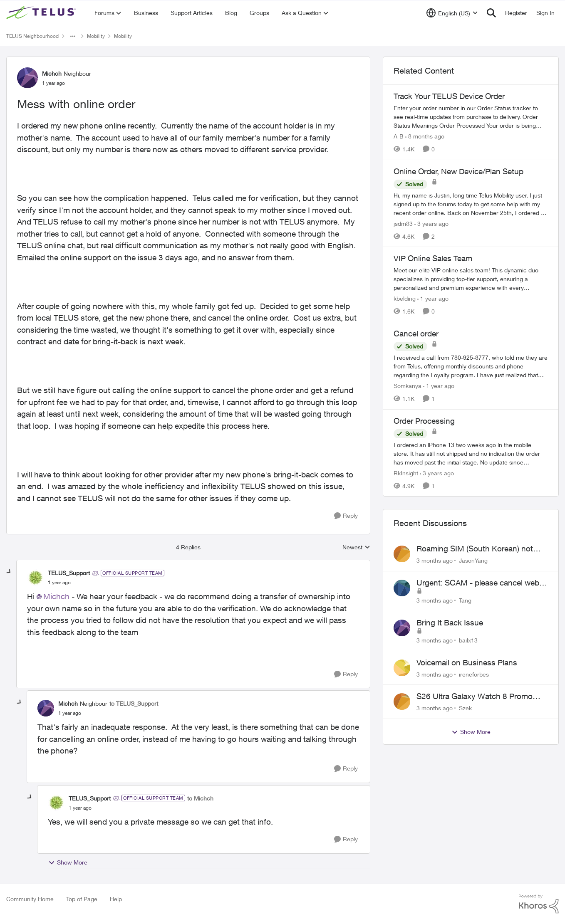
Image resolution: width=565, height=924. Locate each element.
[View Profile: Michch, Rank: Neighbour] (27, 78)
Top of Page (82, 899)
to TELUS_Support (134, 703)
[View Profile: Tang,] (402, 588)
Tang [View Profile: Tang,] (465, 600)
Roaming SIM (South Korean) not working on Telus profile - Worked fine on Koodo (475, 549)
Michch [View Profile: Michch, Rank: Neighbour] (52, 73)
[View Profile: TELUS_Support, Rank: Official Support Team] (35, 578)
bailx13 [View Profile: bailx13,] (468, 640)
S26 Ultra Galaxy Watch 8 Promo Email (475, 697)
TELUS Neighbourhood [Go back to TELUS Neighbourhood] (32, 36)
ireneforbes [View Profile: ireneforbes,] (474, 674)
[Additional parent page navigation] (73, 36)
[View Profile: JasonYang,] (402, 554)
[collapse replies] (9, 572)
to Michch (200, 798)
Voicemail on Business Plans (467, 662)
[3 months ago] (435, 560)
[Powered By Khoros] (539, 904)
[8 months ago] (425, 136)
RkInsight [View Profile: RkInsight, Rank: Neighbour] (406, 473)
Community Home (30, 899)
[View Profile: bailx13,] (402, 628)
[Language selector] (452, 13)
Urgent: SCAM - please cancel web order (478, 583)
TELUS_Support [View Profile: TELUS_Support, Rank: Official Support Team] (69, 573)
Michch (56, 596)
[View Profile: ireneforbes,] (402, 668)
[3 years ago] (431, 223)
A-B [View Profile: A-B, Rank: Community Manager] (399, 136)
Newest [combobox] (356, 547)
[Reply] (346, 516)
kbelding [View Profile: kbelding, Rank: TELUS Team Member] (405, 298)
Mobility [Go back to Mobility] (96, 36)
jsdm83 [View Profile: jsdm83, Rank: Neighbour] (403, 223)
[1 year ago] (433, 298)
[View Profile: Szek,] (402, 702)
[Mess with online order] (59, 583)
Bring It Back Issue (450, 623)
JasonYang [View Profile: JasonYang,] (473, 560)
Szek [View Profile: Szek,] (465, 708)
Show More (68, 862)
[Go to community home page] (42, 13)
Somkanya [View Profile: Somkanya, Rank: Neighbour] (408, 386)
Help (116, 899)
